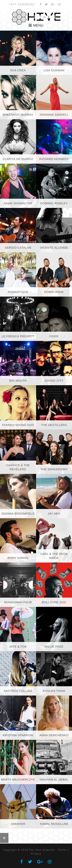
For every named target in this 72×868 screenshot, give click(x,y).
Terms (62, 850)
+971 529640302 (22, 4)
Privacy (36, 854)
